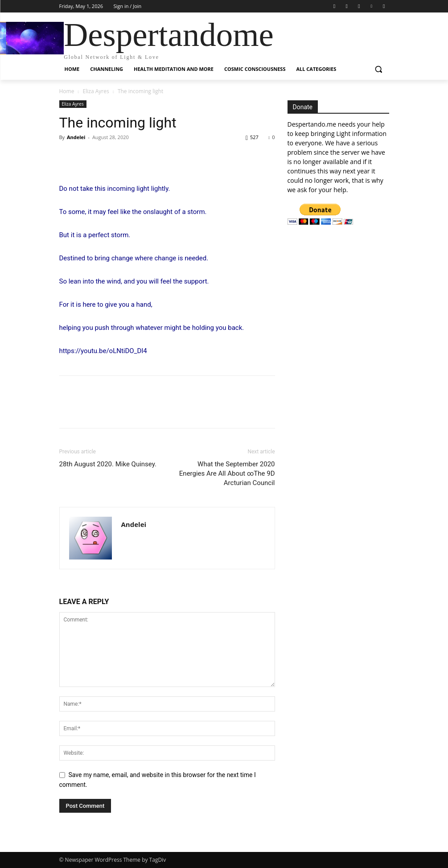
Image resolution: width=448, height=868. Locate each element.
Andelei (76, 137)
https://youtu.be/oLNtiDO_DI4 (103, 351)
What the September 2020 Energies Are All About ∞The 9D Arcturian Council (227, 473)
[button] (379, 69)
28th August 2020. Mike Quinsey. (108, 464)
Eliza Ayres (96, 91)
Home (67, 91)
